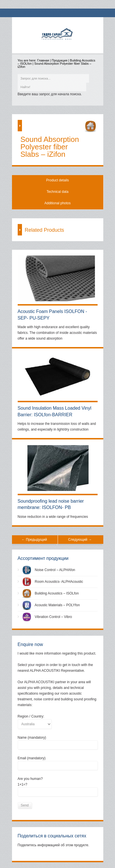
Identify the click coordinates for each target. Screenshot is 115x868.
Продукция (59, 60)
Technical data (57, 192)
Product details (57, 180)
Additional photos (57, 203)
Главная (43, 60)
